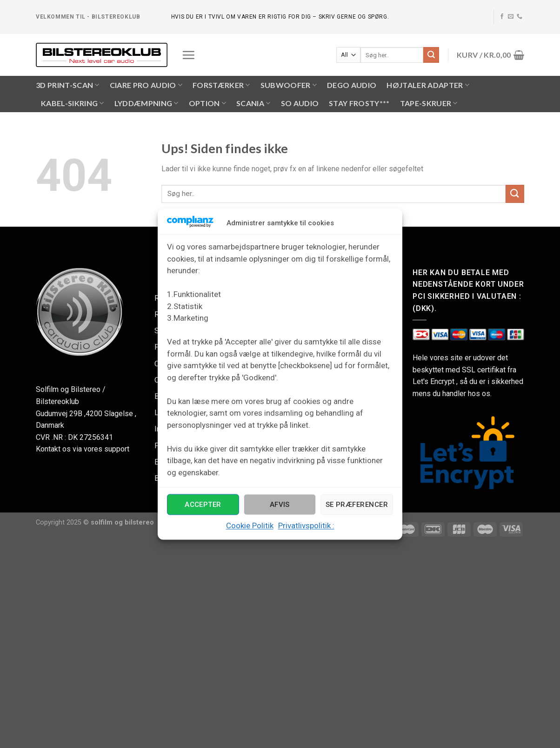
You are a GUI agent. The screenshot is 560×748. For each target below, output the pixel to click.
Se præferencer (357, 505)
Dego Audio (352, 85)
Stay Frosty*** (359, 103)
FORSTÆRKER (221, 85)
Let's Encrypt (433, 381)
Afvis (280, 505)
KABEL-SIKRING (73, 103)
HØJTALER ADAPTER (428, 85)
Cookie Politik (250, 526)
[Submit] (431, 55)
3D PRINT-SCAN (68, 85)
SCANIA (253, 103)
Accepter (203, 505)
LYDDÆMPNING (147, 103)
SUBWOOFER (289, 85)
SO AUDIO (300, 103)
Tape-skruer (429, 103)
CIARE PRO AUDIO (146, 85)
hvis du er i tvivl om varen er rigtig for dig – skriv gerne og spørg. (280, 17)
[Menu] (188, 55)
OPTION (207, 103)
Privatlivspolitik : (306, 526)
